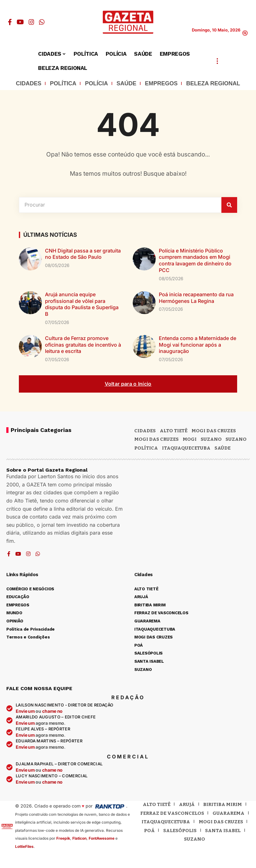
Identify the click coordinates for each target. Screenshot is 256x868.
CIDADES (29, 84)
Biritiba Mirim (223, 804)
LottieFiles (24, 846)
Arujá (187, 804)
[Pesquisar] (229, 205)
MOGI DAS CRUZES (214, 431)
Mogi (190, 439)
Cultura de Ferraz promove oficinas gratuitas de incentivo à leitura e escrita (83, 345)
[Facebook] (10, 22)
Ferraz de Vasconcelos (172, 813)
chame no (52, 711)
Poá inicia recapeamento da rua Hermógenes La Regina (196, 298)
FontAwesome (102, 838)
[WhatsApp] (42, 22)
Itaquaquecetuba (166, 822)
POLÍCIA (96, 84)
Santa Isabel (223, 831)
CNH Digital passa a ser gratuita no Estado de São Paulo (83, 254)
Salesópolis (180, 831)
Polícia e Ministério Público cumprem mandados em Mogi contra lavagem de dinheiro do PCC (195, 260)
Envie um (26, 711)
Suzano (211, 439)
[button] (245, 33)
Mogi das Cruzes (156, 439)
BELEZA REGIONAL (213, 84)
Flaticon (79, 838)
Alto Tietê (174, 431)
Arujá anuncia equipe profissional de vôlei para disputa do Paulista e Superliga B (82, 304)
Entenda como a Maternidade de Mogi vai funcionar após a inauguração (198, 345)
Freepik (63, 838)
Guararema (228, 813)
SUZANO (236, 439)
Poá (149, 831)
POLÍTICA (63, 84)
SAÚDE (126, 84)
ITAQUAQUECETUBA (186, 448)
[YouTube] (20, 22)
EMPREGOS (161, 84)
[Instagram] (31, 22)
